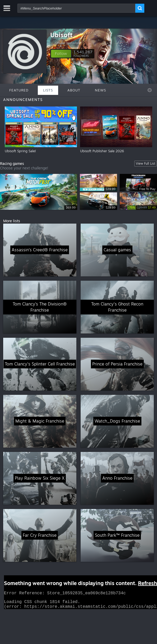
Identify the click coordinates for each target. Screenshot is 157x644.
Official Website (69, 43)
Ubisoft (61, 35)
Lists (48, 90)
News (100, 90)
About (74, 90)
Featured (19, 90)
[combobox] (76, 8)
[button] (61, 54)
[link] (142, 208)
